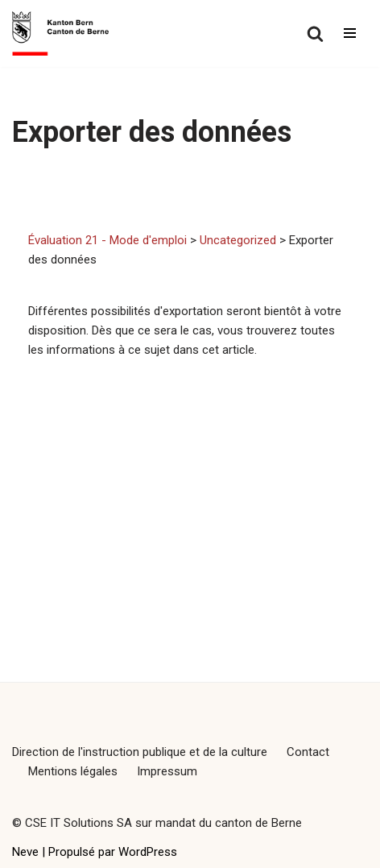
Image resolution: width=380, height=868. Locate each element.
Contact (308, 752)
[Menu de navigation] (350, 33)
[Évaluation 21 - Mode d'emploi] (60, 33)
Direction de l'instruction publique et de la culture (140, 752)
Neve (25, 852)
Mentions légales (73, 771)
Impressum (167, 771)
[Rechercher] (315, 33)
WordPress (148, 852)
